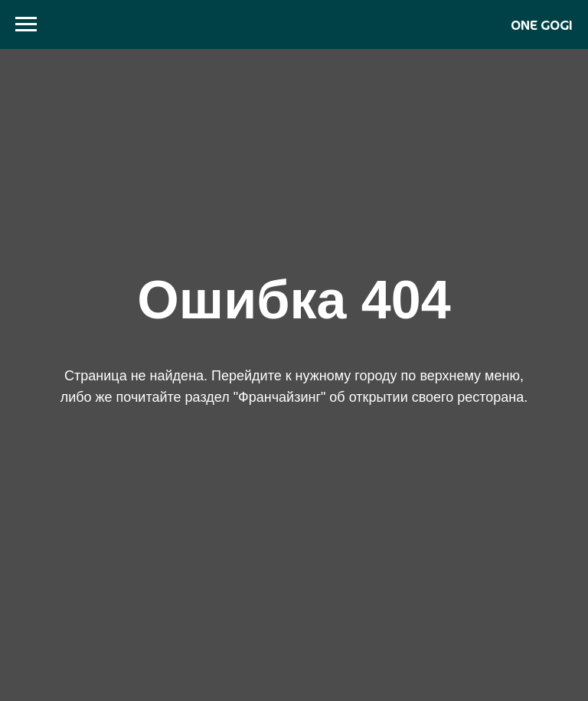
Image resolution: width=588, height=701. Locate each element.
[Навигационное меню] (26, 24)
